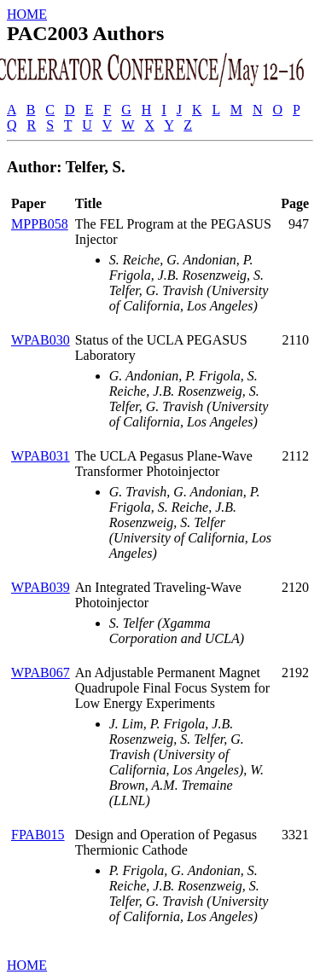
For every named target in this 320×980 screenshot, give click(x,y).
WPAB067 (41, 673)
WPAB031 (41, 456)
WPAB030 (41, 340)
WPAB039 (41, 587)
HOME (27, 14)
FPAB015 (38, 835)
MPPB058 (40, 224)
